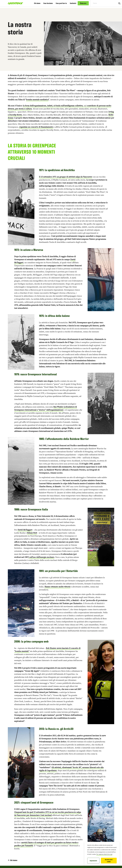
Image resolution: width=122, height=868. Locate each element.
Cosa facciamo (48, 3)
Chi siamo (37, 3)
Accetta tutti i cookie (109, 861)
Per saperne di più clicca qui (104, 854)
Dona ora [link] (83, 3)
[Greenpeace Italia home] (15, 3)
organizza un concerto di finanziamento (36, 127)
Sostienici (73, 3)
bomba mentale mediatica (37, 100)
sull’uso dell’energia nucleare (42, 557)
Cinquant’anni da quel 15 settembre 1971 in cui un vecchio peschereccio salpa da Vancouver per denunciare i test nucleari (48, 814)
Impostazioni (93, 861)
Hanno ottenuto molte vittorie (57, 587)
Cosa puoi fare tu (61, 3)
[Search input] (102, 3)
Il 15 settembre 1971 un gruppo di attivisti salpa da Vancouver (66, 177)
